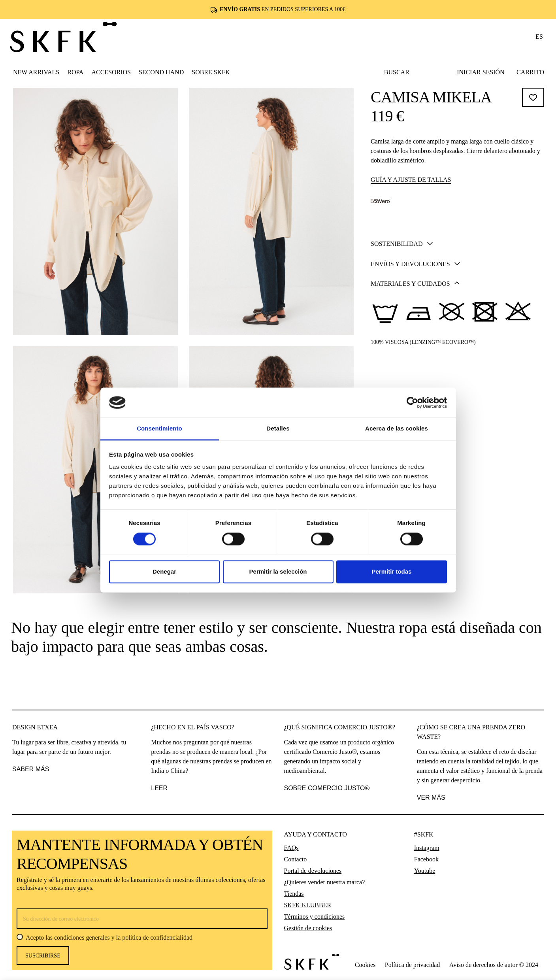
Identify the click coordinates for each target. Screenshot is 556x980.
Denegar (164, 572)
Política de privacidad (413, 965)
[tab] (458, 333)
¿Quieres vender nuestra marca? (325, 882)
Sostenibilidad (402, 334)
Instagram (427, 848)
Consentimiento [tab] (159, 429)
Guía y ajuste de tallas (411, 180)
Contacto (296, 859)
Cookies (365, 965)
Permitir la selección (278, 572)
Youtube (425, 871)
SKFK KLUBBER (308, 905)
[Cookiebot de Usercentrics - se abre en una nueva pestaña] (412, 402)
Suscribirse (43, 956)
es (539, 37)
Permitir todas (392, 572)
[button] (75, 72)
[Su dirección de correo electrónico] (142, 919)
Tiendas (294, 894)
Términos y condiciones (315, 917)
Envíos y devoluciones (416, 354)
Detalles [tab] (278, 429)
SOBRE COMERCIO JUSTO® (327, 788)
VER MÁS (431, 798)
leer (159, 788)
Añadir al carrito (458, 293)
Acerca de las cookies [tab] (397, 429)
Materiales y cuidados (415, 374)
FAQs (291, 848)
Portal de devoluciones (313, 871)
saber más (31, 769)
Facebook (426, 859)
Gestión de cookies (308, 928)
